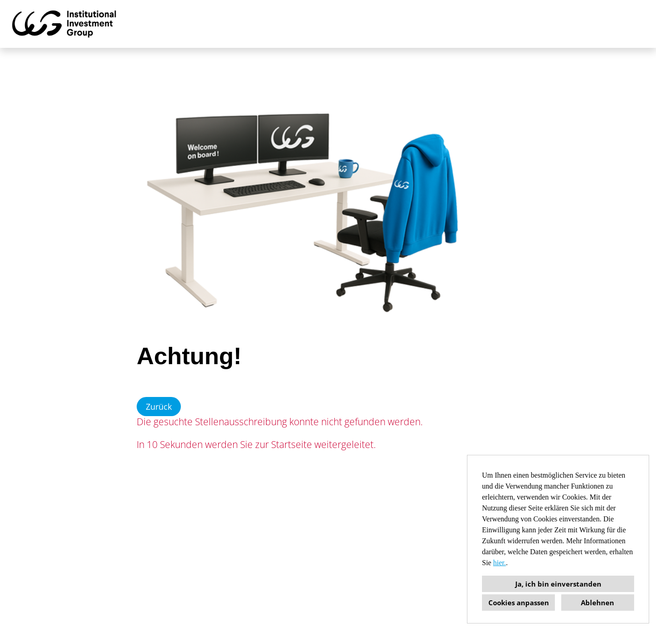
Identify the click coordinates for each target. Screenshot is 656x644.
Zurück (159, 407)
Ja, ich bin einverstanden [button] (558, 584)
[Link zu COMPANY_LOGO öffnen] (64, 24)
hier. (499, 563)
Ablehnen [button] (597, 603)
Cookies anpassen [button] (519, 603)
